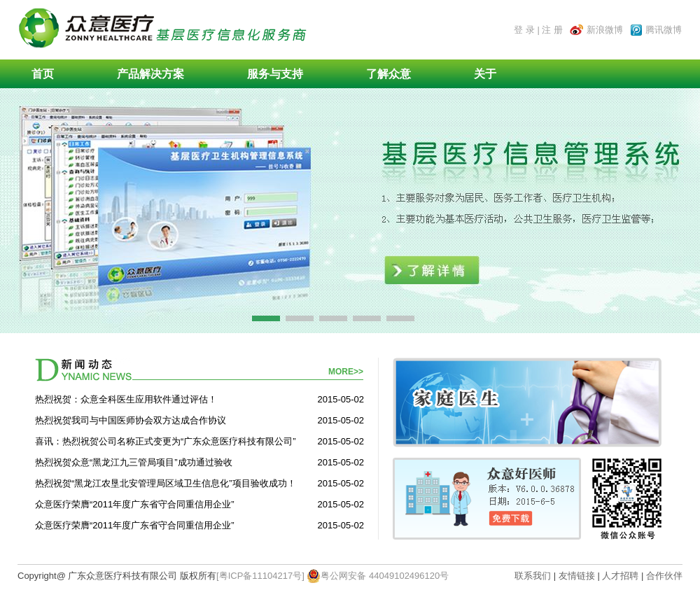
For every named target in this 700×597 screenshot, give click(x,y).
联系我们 (534, 576)
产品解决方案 (150, 74)
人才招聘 (620, 576)
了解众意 (388, 74)
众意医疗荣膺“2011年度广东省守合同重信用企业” (135, 504)
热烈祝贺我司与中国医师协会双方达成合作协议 (131, 420)
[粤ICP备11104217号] (260, 576)
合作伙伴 (664, 576)
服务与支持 (275, 74)
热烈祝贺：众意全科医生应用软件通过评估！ (126, 399)
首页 (43, 74)
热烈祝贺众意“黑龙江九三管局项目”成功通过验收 (134, 462)
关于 (485, 74)
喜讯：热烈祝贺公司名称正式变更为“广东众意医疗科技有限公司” (166, 441)
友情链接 (577, 576)
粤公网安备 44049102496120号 (378, 576)
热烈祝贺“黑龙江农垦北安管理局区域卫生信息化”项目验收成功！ (166, 483)
